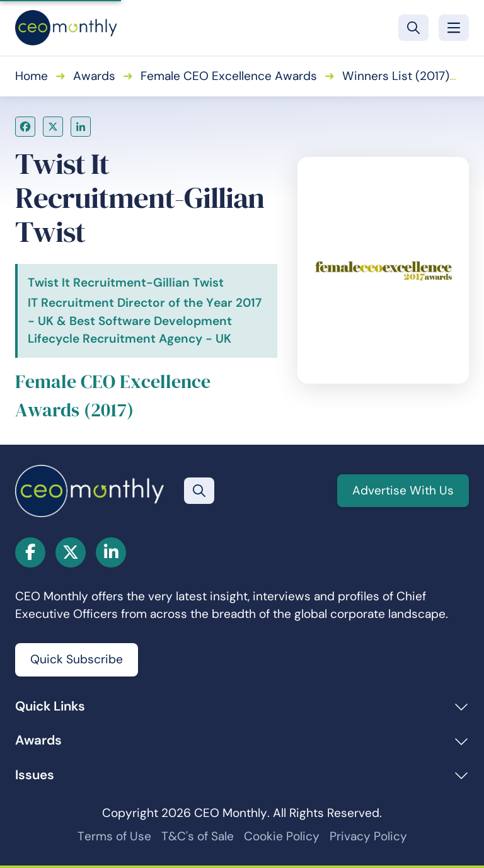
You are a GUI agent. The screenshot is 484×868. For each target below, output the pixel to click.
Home (32, 76)
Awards (94, 76)
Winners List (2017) (396, 76)
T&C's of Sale (198, 836)
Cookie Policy (282, 836)
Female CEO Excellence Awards (229, 76)
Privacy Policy (368, 836)
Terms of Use (114, 836)
